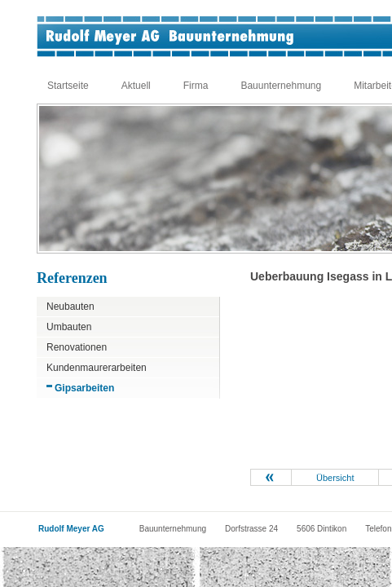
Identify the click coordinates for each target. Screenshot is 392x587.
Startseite (68, 86)
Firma (196, 86)
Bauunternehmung (281, 86)
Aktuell (136, 86)
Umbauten (69, 327)
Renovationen (77, 347)
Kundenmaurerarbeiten (97, 368)
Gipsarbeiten (84, 388)
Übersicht (335, 478)
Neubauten (70, 307)
